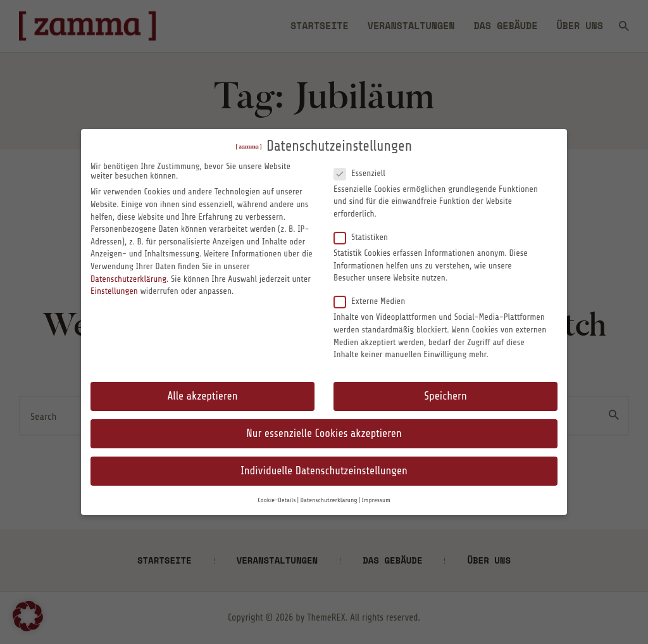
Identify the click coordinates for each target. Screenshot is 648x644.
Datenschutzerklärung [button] (328, 500)
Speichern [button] (445, 396)
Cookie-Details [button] (277, 500)
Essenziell (364, 173)
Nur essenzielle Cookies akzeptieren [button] (324, 433)
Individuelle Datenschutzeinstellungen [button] (324, 471)
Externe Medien (375, 301)
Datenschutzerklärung (128, 279)
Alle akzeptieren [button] (203, 396)
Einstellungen (114, 291)
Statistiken (366, 237)
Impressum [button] (376, 500)
